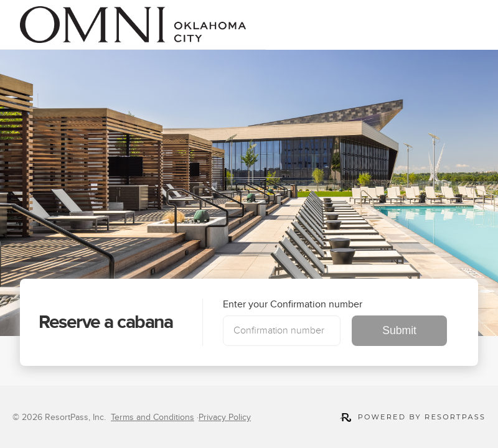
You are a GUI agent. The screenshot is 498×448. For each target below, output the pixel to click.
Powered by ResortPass (413, 418)
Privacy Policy (225, 417)
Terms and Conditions (153, 417)
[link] (133, 25)
